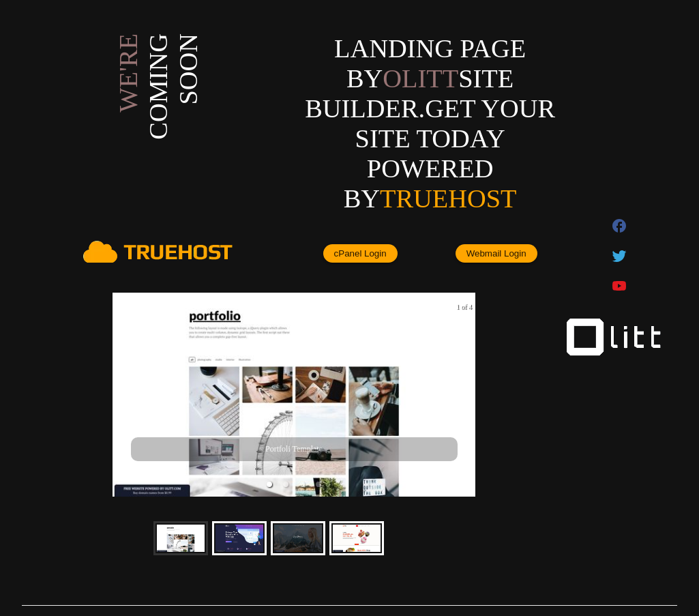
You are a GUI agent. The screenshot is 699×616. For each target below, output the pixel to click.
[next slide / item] (466, 395)
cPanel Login (360, 253)
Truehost (448, 199)
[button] (269, 484)
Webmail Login (496, 253)
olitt (420, 78)
